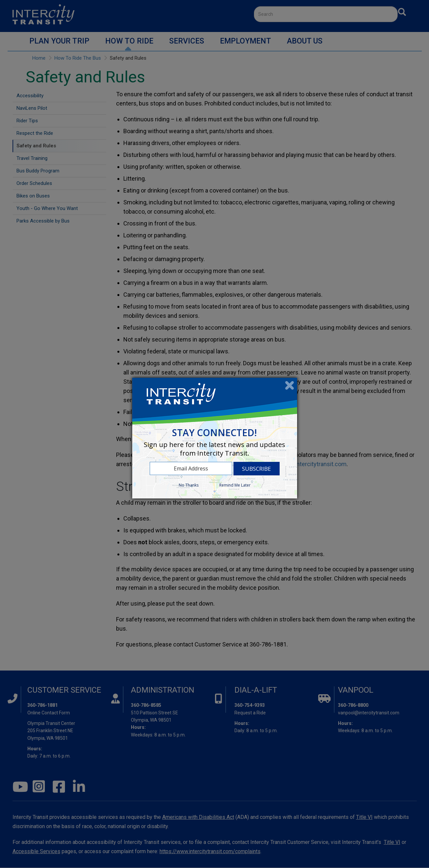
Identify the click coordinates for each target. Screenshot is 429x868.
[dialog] (215, 438)
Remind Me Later (235, 485)
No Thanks (189, 485)
